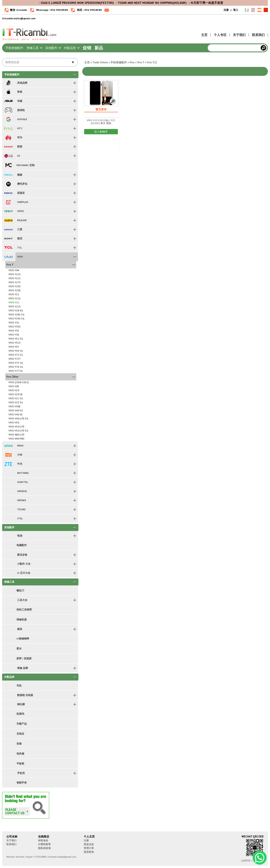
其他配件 (53, 48)
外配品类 (72, 48)
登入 (236, 10)
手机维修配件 (14, 48)
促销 (87, 48)
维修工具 (34, 48)
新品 (99, 48)
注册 (226, 10)
